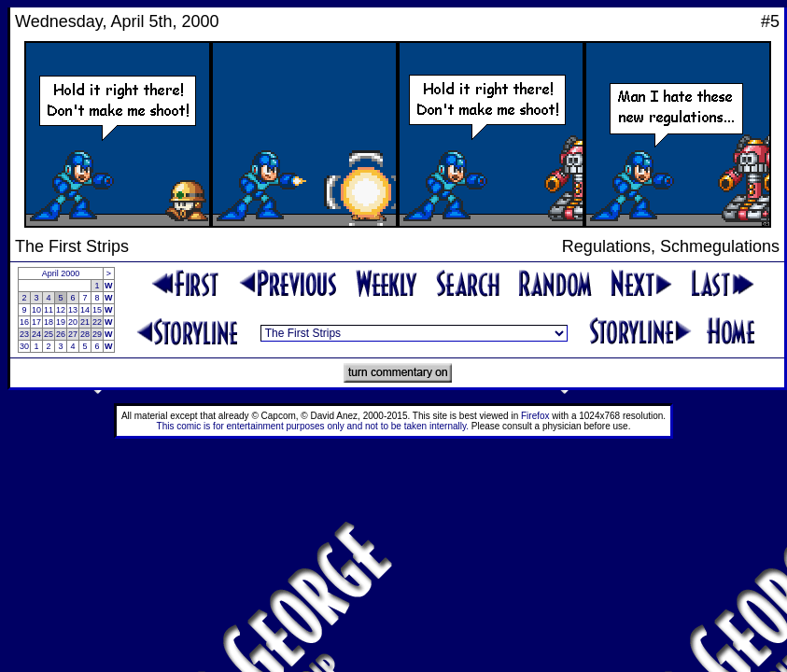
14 (85, 310)
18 (49, 322)
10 (36, 310)
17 (36, 322)
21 (85, 322)
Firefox (535, 416)
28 (85, 334)
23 (24, 334)
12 (61, 310)
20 (73, 322)
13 (73, 310)
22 (97, 322)
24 (36, 334)
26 (61, 334)
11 (49, 310)
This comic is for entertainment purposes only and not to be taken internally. (313, 426)
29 (97, 334)
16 (24, 322)
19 (61, 322)
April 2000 (61, 273)
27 (73, 334)
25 (49, 334)
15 (97, 310)
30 (24, 346)
